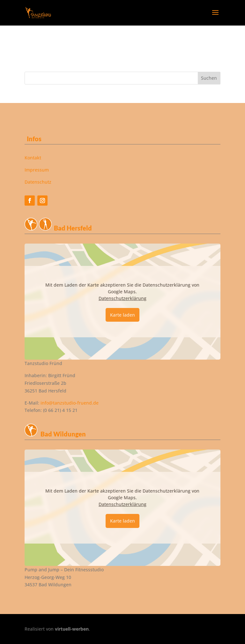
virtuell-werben (72, 629)
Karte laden (122, 315)
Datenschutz (38, 182)
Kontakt (33, 158)
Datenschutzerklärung (122, 298)
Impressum (37, 170)
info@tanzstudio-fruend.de (70, 403)
